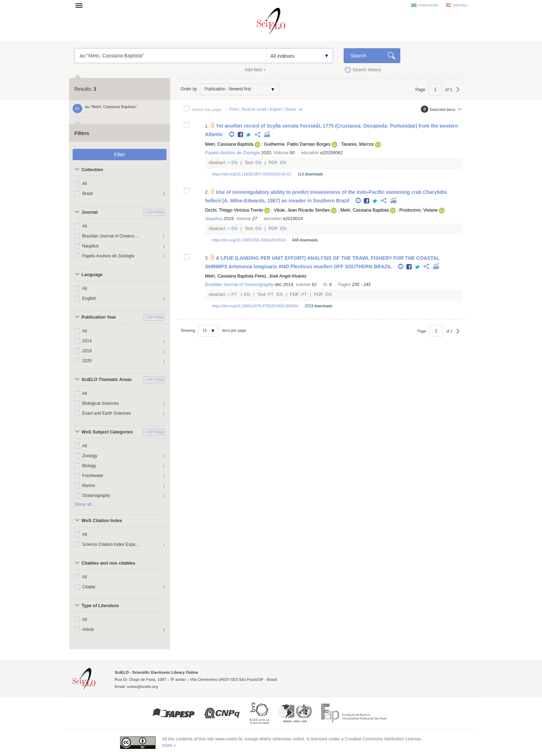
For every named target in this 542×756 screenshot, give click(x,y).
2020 (87, 361)
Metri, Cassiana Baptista (229, 144)
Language (92, 275)
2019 (87, 351)
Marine (89, 486)
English (89, 298)
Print (234, 109)
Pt (234, 295)
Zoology (90, 456)
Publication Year (99, 317)
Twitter (249, 135)
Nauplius (91, 246)
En (235, 163)
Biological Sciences (100, 403)
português (428, 5)
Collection (92, 170)
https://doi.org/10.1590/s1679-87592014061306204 (255, 306)
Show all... (85, 504)
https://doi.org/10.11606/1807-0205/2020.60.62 (252, 174)
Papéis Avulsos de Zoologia (108, 256)
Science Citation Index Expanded (111, 544)
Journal (90, 212)
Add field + (255, 70)
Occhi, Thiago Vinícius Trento (234, 210)
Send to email (254, 109)
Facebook (241, 135)
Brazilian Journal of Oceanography (111, 236)
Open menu (81, 5)
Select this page (207, 109)
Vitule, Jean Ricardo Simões (302, 210)
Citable (89, 587)
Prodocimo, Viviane (418, 210)
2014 (87, 341)
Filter (120, 155)
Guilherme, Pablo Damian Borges (297, 144)
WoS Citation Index (102, 521)
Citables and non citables (108, 563)
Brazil (87, 194)
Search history (367, 70)
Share (291, 109)
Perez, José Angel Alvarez (281, 276)
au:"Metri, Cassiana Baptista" (170, 56)
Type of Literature (100, 606)
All (84, 184)
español (460, 5)
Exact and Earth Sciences (106, 413)
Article (88, 629)
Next (458, 93)
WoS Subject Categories (107, 432)
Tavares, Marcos (357, 144)
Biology (89, 466)
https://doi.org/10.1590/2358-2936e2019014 (249, 240)
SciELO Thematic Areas (107, 380)
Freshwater (93, 476)
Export (276, 109)
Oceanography (96, 495)
